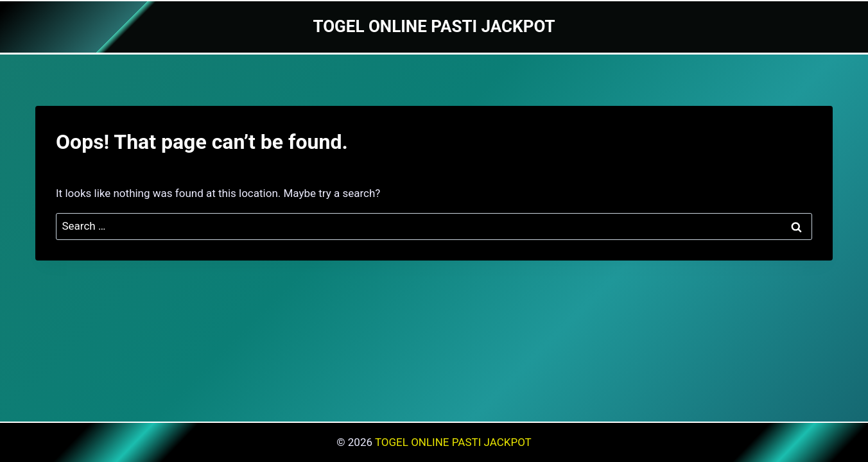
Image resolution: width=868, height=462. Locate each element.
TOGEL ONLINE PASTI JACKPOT (453, 442)
